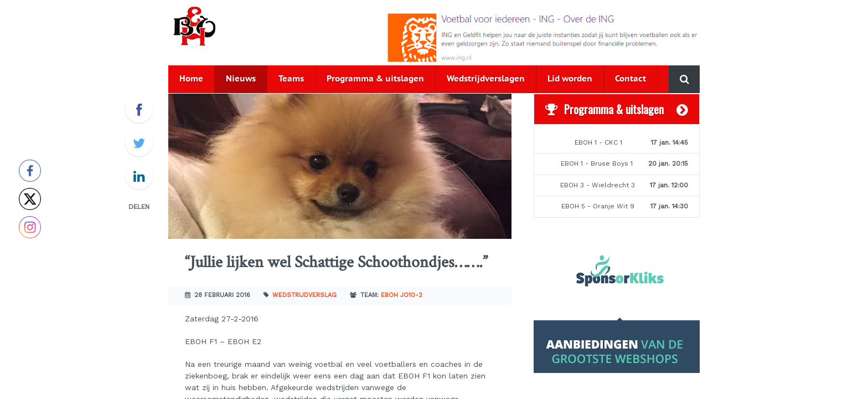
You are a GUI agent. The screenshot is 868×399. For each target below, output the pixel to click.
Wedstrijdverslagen (486, 79)
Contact (631, 79)
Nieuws (241, 79)
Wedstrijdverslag (304, 295)
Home (191, 79)
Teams (291, 79)
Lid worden (570, 79)
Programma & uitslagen (375, 79)
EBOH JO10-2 (402, 295)
